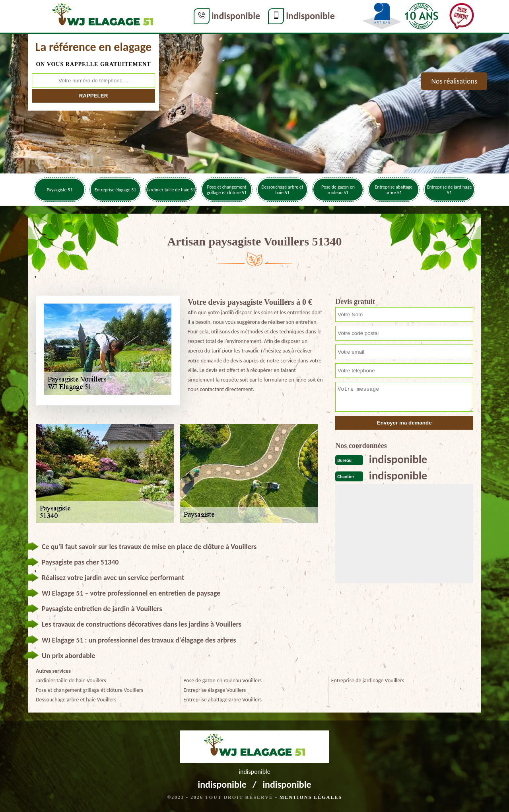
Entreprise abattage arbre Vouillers (222, 700)
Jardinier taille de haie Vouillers (71, 681)
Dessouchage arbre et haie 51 (282, 190)
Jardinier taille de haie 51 (171, 190)
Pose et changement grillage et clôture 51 (227, 190)
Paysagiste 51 (60, 190)
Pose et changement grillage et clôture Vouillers (89, 690)
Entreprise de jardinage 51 (450, 190)
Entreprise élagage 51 (116, 190)
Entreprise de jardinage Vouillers (368, 681)
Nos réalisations (454, 81)
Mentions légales (311, 797)
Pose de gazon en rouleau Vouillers (222, 681)
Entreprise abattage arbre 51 (393, 190)
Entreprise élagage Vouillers (215, 690)
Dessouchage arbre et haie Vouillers (76, 700)
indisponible (205, 16)
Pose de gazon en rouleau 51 (338, 190)
